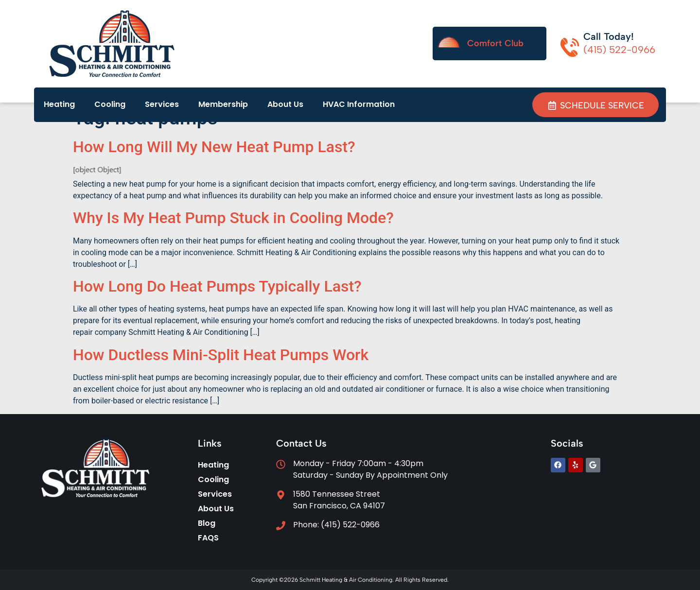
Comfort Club (495, 43)
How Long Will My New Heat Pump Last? (214, 147)
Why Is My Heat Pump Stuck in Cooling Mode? (233, 218)
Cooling (110, 104)
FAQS (208, 538)
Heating (59, 104)
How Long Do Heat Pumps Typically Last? (217, 286)
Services (162, 104)
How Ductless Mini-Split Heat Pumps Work (221, 355)
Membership (223, 104)
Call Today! (609, 36)
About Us (285, 104)
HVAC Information (359, 104)
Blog (207, 523)
